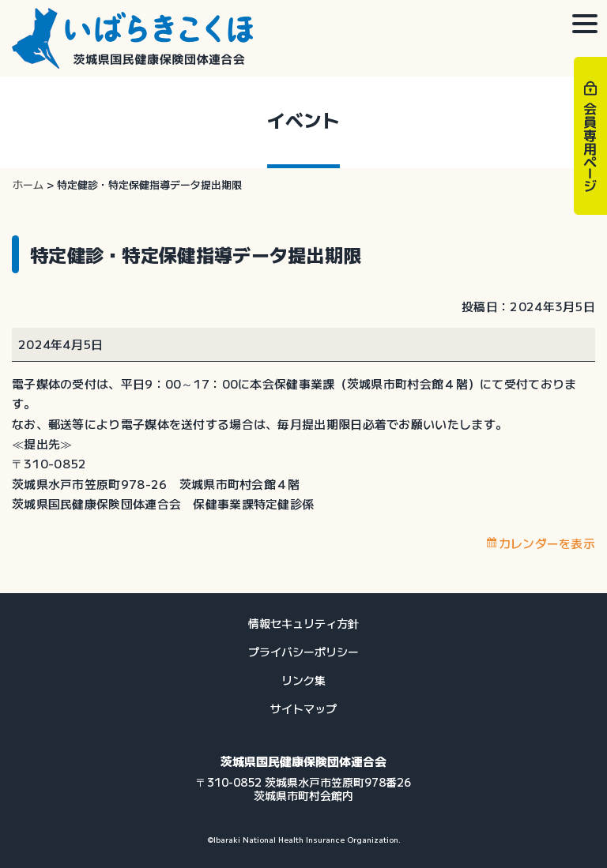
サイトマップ (303, 708)
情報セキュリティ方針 (303, 623)
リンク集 (303, 680)
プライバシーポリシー (303, 652)
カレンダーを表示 (547, 543)
